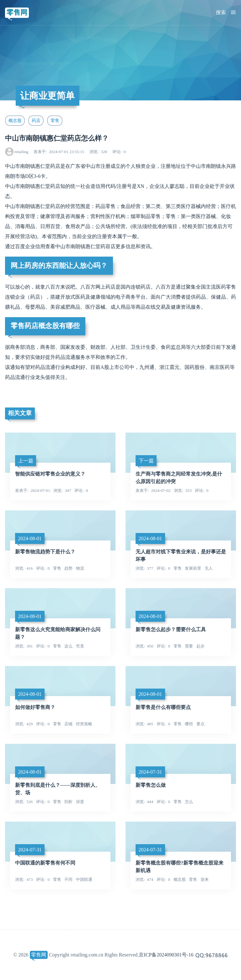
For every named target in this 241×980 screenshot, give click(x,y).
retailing (21, 152)
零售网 (17, 12)
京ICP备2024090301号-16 (166, 955)
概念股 (15, 120)
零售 (55, 120)
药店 (36, 120)
